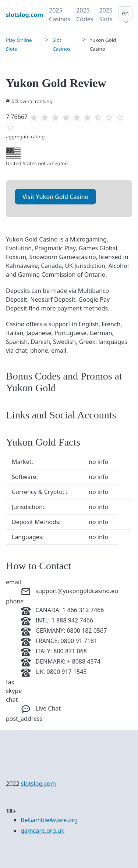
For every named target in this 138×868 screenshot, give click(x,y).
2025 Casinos (60, 15)
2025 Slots (106, 15)
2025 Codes (85, 15)
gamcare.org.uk (43, 831)
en (125, 13)
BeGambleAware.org (49, 820)
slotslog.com (38, 784)
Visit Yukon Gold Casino (55, 197)
